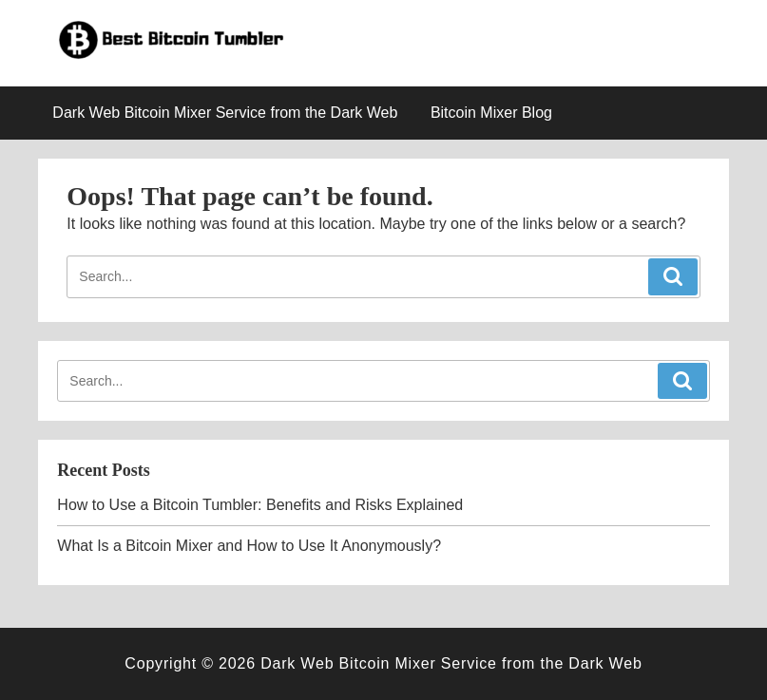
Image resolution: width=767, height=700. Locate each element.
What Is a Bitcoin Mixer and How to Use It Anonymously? (249, 546)
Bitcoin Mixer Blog (491, 113)
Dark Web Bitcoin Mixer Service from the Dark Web (225, 113)
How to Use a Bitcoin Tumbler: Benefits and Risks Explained (260, 505)
